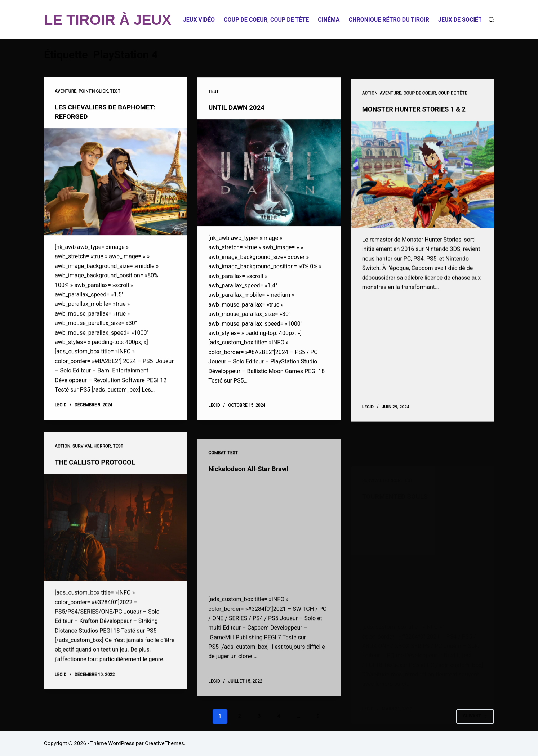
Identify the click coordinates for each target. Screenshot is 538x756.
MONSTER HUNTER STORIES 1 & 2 (419, 119)
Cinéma (329, 20)
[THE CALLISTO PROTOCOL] (115, 536)
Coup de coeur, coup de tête (266, 20)
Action (370, 103)
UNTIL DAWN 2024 (239, 109)
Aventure (66, 91)
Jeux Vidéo (199, 20)
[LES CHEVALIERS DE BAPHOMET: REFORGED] (115, 182)
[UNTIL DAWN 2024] (269, 175)
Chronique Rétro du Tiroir (389, 20)
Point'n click (93, 91)
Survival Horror (92, 455)
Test (115, 91)
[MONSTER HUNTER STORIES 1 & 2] (423, 184)
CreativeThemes (164, 743)
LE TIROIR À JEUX (108, 20)
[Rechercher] (491, 20)
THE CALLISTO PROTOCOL (98, 470)
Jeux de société (462, 20)
